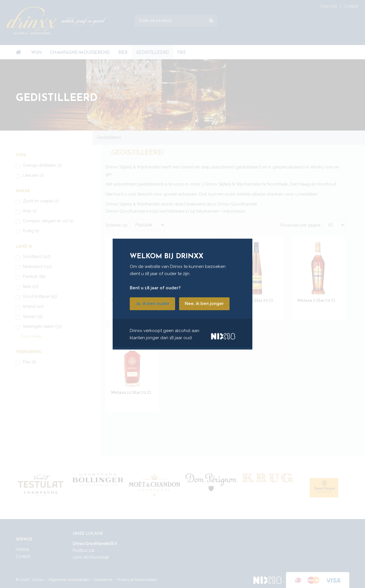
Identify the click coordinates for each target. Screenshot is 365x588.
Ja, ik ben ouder (152, 304)
